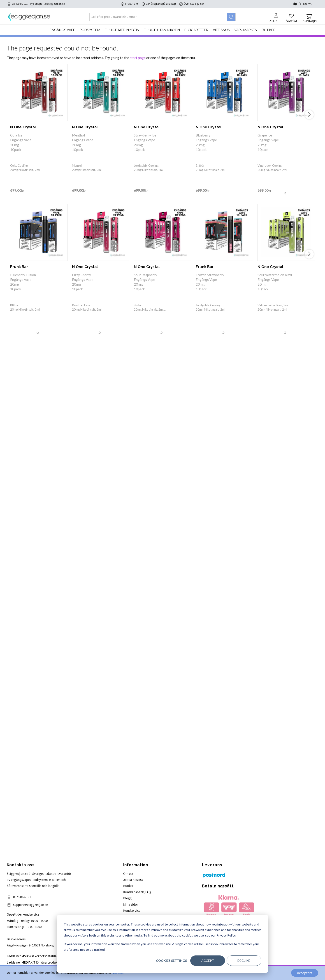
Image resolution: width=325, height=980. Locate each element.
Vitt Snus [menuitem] (221, 30)
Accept (208, 961)
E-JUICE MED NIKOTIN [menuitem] (122, 30)
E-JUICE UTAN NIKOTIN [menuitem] (162, 30)
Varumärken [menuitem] (246, 30)
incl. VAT (308, 4)
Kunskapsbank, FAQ (137, 892)
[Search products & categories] (158, 17)
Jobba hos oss (133, 880)
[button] (291, 16)
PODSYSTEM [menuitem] (90, 30)
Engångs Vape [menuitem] (62, 30)
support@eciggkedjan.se (50, 4)
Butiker (128, 886)
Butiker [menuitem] (269, 30)
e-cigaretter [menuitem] (196, 30)
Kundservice (132, 911)
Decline (244, 961)
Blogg (127, 898)
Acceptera (305, 973)
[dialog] (162, 944)
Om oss (128, 874)
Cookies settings (171, 961)
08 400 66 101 (20, 4)
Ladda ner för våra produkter (34, 963)
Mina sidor (131, 905)
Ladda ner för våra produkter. (46, 956)
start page (138, 58)
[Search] (231, 17)
